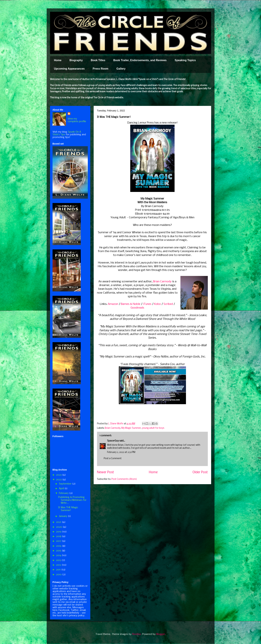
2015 (59, 551)
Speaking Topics (185, 60)
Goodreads (137, 308)
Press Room (100, 69)
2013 (59, 560)
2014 (59, 555)
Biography (76, 60)
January (63, 516)
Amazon (113, 304)
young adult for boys (153, 428)
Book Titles (98, 60)
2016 (59, 546)
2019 (59, 532)
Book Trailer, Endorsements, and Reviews (140, 60)
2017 (59, 541)
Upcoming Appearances (69, 69)
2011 (59, 570)
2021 (59, 522)
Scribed (168, 304)
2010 (59, 575)
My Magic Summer (131, 428)
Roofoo (137, 634)
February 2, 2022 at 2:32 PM (121, 452)
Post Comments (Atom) (124, 479)
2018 (59, 536)
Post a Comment (113, 459)
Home (58, 60)
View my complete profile (77, 120)
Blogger (161, 634)
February (64, 493)
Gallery (121, 69)
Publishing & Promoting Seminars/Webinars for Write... (72, 500)
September (66, 484)
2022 (59, 480)
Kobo (157, 304)
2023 (59, 475)
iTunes (147, 304)
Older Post (200, 472)
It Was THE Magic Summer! (68, 509)
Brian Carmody (162, 282)
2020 (59, 527)
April (62, 489)
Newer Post (105, 472)
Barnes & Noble (131, 304)
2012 (59, 565)
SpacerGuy (113, 441)
